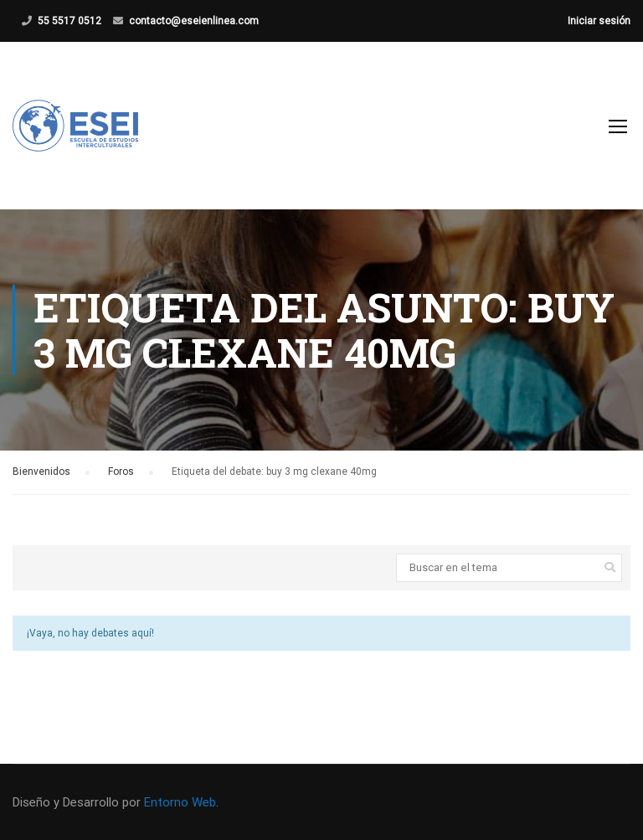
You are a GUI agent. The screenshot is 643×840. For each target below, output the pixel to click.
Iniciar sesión (599, 21)
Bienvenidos (41, 472)
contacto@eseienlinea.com (194, 21)
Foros (121, 472)
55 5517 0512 (69, 21)
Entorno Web (180, 802)
